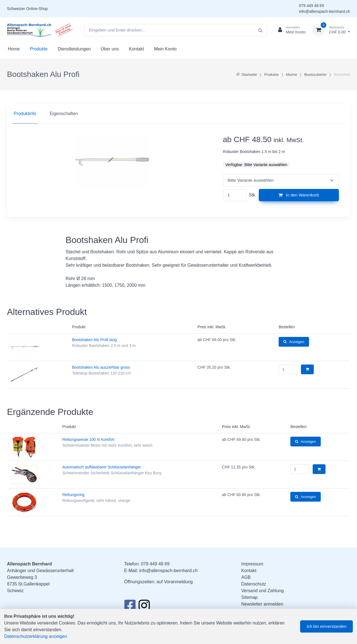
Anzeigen (294, 342)
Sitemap (249, 597)
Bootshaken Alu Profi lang (94, 340)
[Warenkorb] (331, 30)
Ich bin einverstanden (326, 626)
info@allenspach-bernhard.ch (325, 11)
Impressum (252, 564)
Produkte (39, 49)
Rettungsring (73, 495)
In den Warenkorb (299, 195)
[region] (178, 114)
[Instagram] (144, 607)
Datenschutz (254, 584)
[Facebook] (130, 607)
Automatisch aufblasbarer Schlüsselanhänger (102, 467)
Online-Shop (37, 9)
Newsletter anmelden (262, 604)
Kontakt (136, 49)
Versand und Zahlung (262, 591)
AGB (246, 577)
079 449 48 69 (312, 6)
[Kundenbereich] (290, 30)
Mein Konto (165, 49)
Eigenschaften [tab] (64, 114)
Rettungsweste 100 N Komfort (89, 439)
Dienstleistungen (74, 49)
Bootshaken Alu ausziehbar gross (101, 367)
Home (14, 49)
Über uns (110, 49)
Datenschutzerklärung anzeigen (36, 636)
